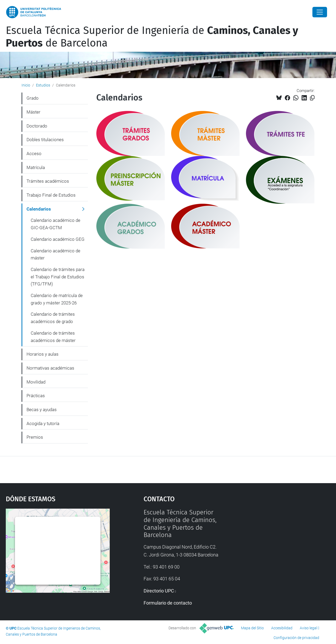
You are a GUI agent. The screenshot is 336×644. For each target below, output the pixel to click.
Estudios (43, 85)
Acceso (34, 154)
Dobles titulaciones (45, 140)
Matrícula (36, 167)
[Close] (320, 12)
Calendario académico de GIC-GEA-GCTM (56, 224)
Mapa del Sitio (252, 628)
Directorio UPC (159, 591)
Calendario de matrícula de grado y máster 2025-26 (57, 299)
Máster (33, 112)
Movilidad (36, 382)
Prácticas (36, 396)
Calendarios (39, 209)
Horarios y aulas (43, 354)
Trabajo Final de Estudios (51, 195)
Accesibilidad (282, 628)
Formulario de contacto (168, 603)
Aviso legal (308, 628)
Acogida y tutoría (43, 423)
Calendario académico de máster (56, 254)
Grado (33, 98)
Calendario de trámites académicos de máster (53, 337)
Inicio (26, 85)
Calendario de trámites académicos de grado (53, 318)
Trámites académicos (48, 181)
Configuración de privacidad (296, 638)
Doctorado (37, 126)
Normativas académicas (50, 368)
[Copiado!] (312, 98)
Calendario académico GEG (58, 239)
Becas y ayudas (42, 410)
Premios (35, 437)
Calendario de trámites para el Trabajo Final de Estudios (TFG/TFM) (58, 277)
